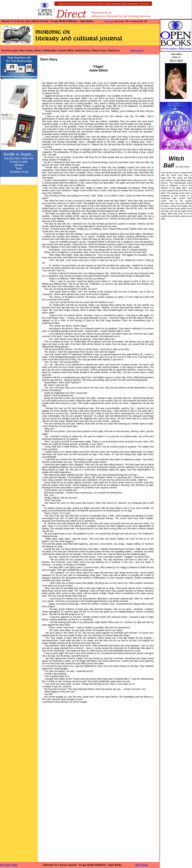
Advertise (109, 21)
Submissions (137, 50)
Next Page (142, 865)
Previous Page (9, 865)
